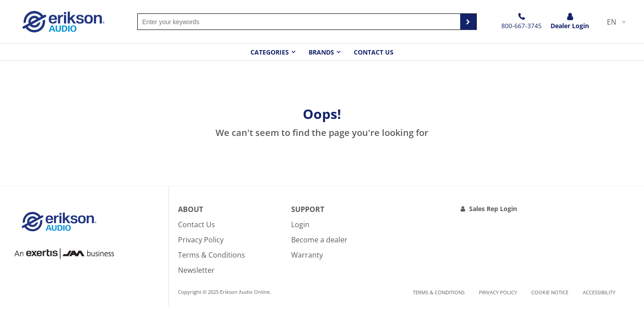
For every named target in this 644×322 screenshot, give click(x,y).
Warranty (307, 255)
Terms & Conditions (212, 255)
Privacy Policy (201, 240)
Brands (321, 52)
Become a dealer (319, 240)
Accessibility (599, 292)
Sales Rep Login (493, 209)
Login (300, 225)
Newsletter (196, 270)
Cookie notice (550, 292)
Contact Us (374, 52)
